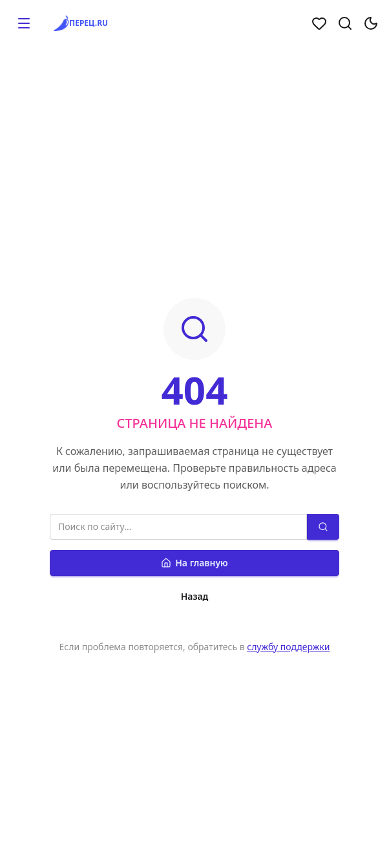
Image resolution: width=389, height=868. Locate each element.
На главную (194, 563)
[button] (24, 23)
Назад (195, 596)
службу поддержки (288, 647)
